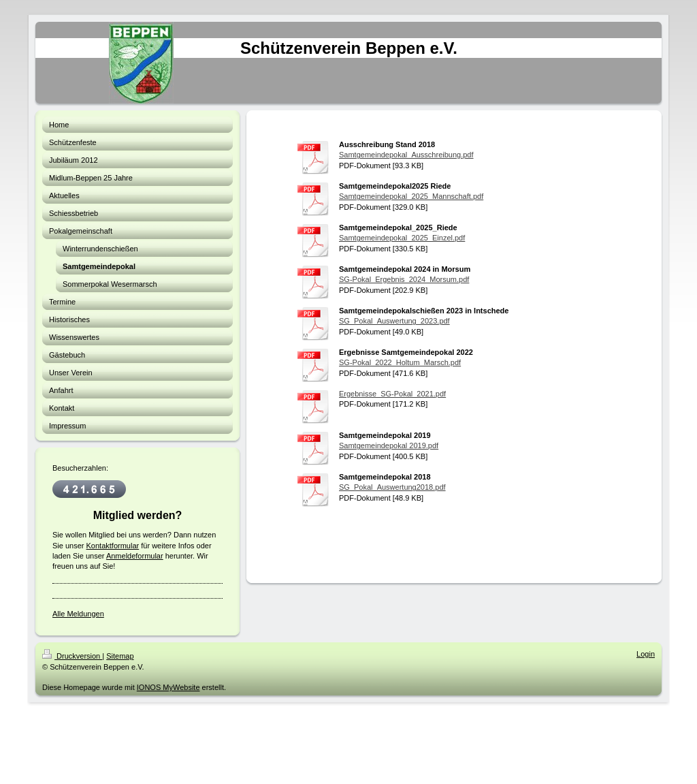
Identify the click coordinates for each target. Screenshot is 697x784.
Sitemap (120, 656)
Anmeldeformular (135, 556)
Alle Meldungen (78, 614)
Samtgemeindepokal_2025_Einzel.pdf (402, 238)
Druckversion (72, 656)
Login (646, 654)
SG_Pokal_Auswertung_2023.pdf (394, 321)
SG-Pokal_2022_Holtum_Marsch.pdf (400, 362)
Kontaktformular (113, 546)
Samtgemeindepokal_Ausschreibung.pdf (406, 155)
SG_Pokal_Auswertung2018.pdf (392, 487)
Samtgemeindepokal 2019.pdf (389, 445)
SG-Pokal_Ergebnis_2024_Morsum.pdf (404, 279)
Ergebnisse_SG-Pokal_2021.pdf (392, 394)
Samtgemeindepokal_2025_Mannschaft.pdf (411, 196)
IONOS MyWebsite (168, 687)
